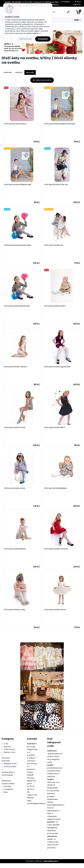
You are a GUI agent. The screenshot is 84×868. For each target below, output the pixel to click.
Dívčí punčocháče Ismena (15, 124)
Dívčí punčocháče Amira (15, 492)
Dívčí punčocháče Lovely (15, 614)
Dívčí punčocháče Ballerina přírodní (60, 124)
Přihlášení (66, 2)
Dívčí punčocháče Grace (15, 430)
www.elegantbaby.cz (56, 810)
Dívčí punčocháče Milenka (56, 492)
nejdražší (19, 72)
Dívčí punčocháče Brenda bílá (17, 308)
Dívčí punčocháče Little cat (56, 185)
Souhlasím (43, 39)
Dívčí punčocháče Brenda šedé (18, 247)
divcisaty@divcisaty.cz (36, 808)
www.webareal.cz (51, 866)
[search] (68, 13)
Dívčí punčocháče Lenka (55, 308)
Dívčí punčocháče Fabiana (16, 369)
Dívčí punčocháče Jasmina (56, 553)
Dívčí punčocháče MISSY (55, 430)
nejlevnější (8, 72)
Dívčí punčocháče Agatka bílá (58, 369)
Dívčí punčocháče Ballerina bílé (18, 185)
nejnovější (30, 72)
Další (77, 20)
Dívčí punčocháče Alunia (55, 614)
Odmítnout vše (25, 39)
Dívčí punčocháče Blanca (15, 553)
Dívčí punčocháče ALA (54, 247)
